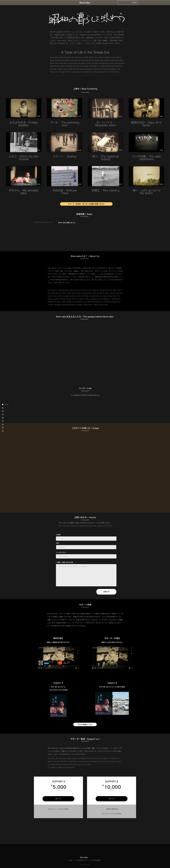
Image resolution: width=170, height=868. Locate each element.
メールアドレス (61, 552)
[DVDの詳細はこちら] (85, 724)
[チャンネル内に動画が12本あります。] (85, 146)
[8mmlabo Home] (85, 2)
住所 (57, 543)
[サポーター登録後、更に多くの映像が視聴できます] (86, 204)
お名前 (58, 535)
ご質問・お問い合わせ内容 (65, 562)
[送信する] (106, 592)
